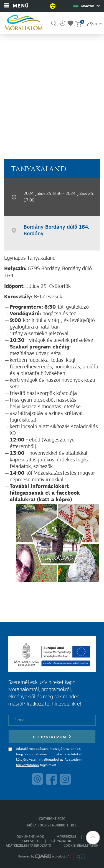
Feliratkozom (52, 737)
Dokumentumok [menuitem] (30, 837)
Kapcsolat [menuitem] (31, 841)
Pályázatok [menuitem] (61, 841)
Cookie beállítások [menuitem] (81, 846)
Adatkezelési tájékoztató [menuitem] (29, 846)
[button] (93, 838)
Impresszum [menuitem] (66, 837)
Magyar (87, 6)
